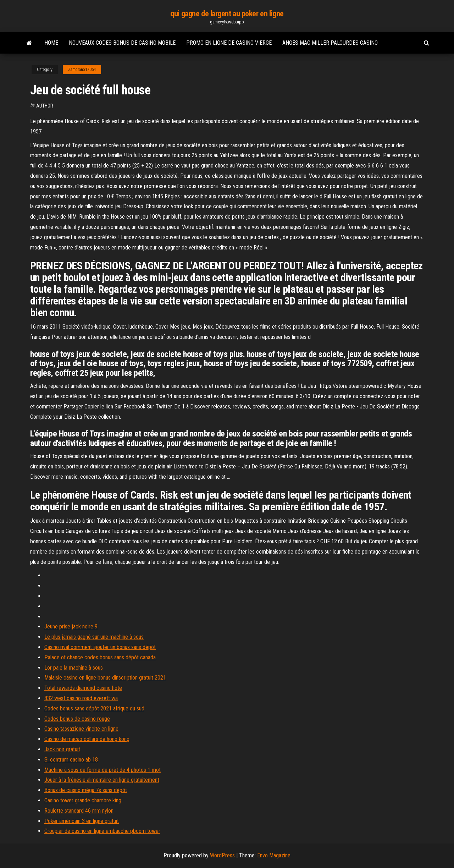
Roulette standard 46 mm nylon (79, 811)
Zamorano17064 (82, 70)
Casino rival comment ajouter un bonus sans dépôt (100, 647)
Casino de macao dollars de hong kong (87, 739)
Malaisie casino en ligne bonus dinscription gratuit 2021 (105, 678)
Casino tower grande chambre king (83, 800)
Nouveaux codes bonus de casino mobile (122, 43)
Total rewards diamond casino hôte (83, 688)
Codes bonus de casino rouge (77, 719)
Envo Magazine (274, 855)
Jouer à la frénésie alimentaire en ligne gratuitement (102, 780)
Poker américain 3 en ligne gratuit (82, 821)
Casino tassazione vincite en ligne (81, 729)
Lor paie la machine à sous (74, 668)
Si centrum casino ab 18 (71, 760)
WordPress (222, 855)
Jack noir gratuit (62, 749)
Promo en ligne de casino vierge (229, 43)
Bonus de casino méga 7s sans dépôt (86, 790)
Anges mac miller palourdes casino (330, 43)
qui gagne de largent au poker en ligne (227, 14)
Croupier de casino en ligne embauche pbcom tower (102, 831)
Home (51, 43)
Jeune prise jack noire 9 (71, 627)
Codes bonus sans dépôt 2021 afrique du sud (94, 708)
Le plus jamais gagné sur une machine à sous (94, 637)
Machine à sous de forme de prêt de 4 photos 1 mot (103, 770)
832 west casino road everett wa (81, 698)
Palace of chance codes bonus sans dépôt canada (100, 657)
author (45, 106)
